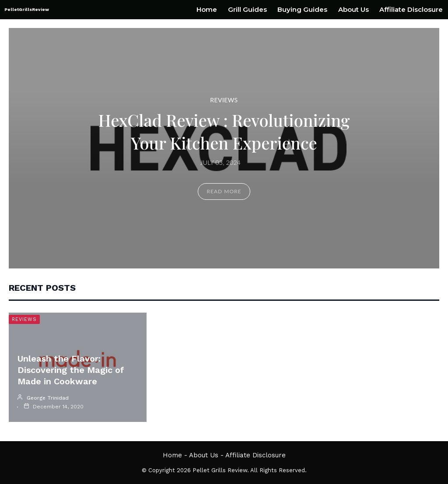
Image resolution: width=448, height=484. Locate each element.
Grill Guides (247, 9)
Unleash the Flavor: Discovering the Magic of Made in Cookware (71, 370)
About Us (353, 9)
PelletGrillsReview (27, 9)
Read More (224, 191)
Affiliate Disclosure (411, 9)
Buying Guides (302, 9)
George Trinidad (48, 398)
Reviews (224, 100)
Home (207, 9)
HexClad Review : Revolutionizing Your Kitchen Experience (224, 131)
